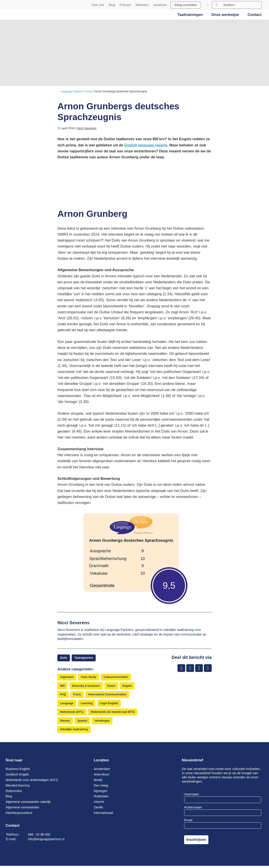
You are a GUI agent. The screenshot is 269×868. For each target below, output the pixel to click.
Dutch (113, 687)
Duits (64, 658)
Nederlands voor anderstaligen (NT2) (33, 782)
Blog (112, 5)
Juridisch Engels (18, 777)
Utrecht (99, 804)
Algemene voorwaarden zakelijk (29, 804)
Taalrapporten (85, 658)
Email (188, 822)
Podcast (125, 5)
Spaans (83, 723)
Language (67, 704)
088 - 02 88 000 (40, 837)
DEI (63, 687)
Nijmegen (101, 793)
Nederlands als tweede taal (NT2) (115, 714)
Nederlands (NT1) (72, 714)
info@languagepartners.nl (47, 841)
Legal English (111, 704)
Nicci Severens (87, 128)
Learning (88, 704)
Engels (129, 687)
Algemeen (67, 678)
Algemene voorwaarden (23, 810)
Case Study (90, 678)
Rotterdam (102, 799)
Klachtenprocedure (20, 815)
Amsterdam (102, 771)
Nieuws (65, 723)
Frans (78, 695)
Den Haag (101, 788)
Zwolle (99, 810)
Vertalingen (104, 723)
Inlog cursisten (186, 5)
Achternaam (193, 809)
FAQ (63, 695)
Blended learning (18, 788)
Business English (18, 771)
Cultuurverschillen (118, 678)
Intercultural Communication (109, 695)
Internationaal (104, 815)
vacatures (160, 5)
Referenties (14, 793)
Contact (255, 15)
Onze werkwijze (225, 15)
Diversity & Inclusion (87, 687)
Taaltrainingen (190, 15)
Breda (98, 782)
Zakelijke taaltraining (75, 732)
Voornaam (192, 797)
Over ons (98, 5)
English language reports (147, 145)
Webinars (142, 5)
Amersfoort (102, 777)
